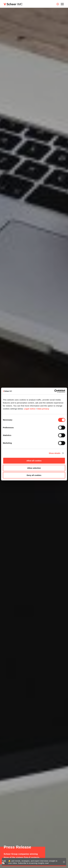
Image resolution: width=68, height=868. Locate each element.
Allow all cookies (34, 461)
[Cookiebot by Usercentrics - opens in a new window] (54, 391)
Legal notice (30, 409)
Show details (55, 453)
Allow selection (34, 468)
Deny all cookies (34, 475)
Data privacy (43, 409)
